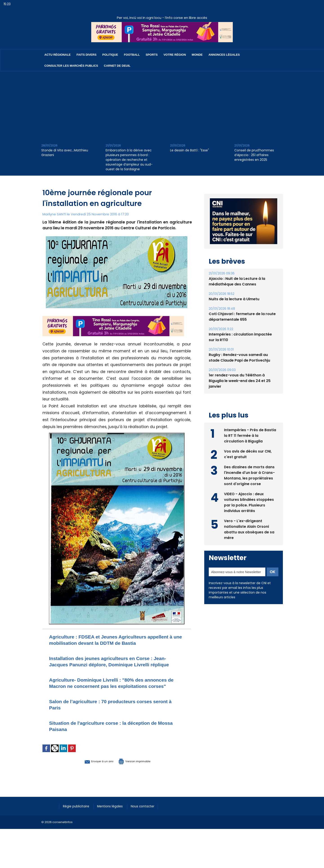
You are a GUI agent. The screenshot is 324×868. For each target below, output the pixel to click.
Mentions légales (114, 825)
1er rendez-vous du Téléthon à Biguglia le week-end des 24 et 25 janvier (240, 381)
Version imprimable (140, 780)
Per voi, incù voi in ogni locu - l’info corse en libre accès (162, 18)
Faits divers (87, 55)
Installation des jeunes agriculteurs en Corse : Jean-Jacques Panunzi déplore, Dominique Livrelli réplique (116, 671)
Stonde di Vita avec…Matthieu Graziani (65, 153)
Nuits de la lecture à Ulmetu (234, 299)
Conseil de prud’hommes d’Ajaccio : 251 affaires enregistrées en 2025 (254, 155)
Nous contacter (149, 825)
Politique (110, 55)
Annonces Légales (224, 55)
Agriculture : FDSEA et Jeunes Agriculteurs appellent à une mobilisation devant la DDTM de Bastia (110, 643)
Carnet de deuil (117, 66)
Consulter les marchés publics (71, 66)
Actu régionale (58, 55)
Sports (152, 55)
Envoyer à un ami (92, 780)
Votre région (175, 55)
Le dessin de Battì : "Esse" (190, 150)
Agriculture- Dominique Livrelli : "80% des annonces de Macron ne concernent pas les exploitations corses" (116, 699)
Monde (197, 55)
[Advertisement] (162, 105)
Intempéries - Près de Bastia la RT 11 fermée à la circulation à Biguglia (250, 435)
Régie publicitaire (78, 825)
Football (132, 55)
